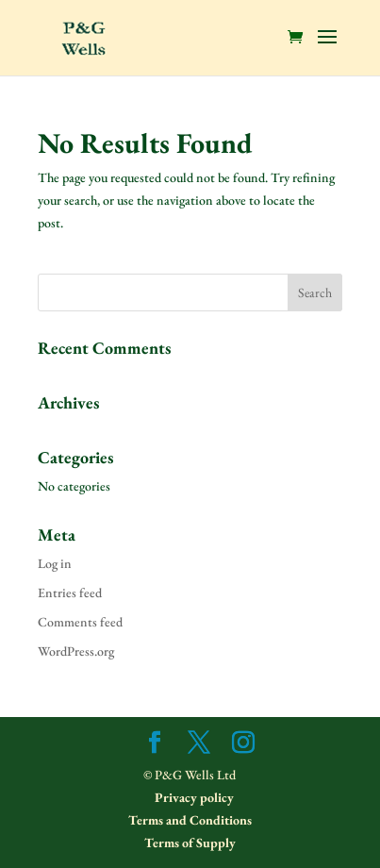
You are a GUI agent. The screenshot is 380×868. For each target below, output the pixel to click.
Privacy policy (193, 797)
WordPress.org (76, 651)
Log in (55, 563)
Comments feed (80, 622)
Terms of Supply (190, 843)
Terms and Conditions (190, 820)
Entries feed (70, 593)
